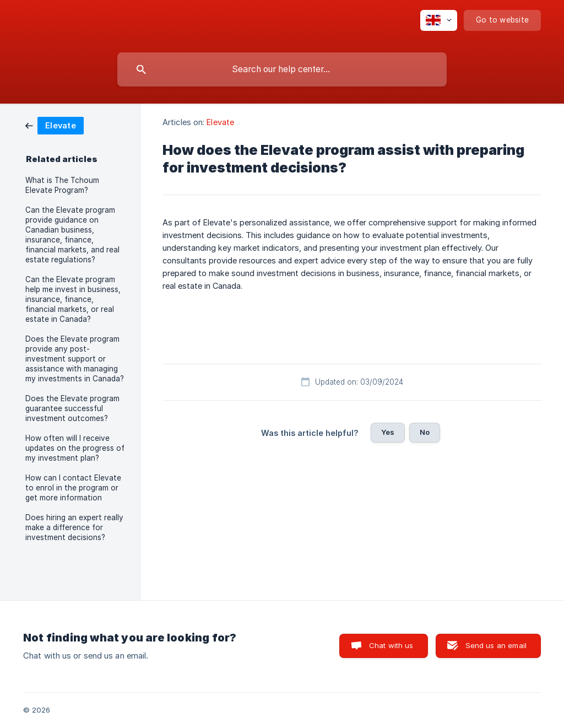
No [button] (425, 432)
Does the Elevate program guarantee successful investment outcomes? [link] (72, 408)
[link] (55, 125)
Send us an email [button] (496, 645)
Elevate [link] (220, 122)
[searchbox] (282, 69)
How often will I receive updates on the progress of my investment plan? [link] (75, 448)
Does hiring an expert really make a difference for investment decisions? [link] (74, 527)
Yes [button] (388, 432)
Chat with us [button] (391, 645)
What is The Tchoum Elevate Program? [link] (62, 185)
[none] (439, 20)
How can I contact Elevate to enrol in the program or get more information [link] (73, 488)
